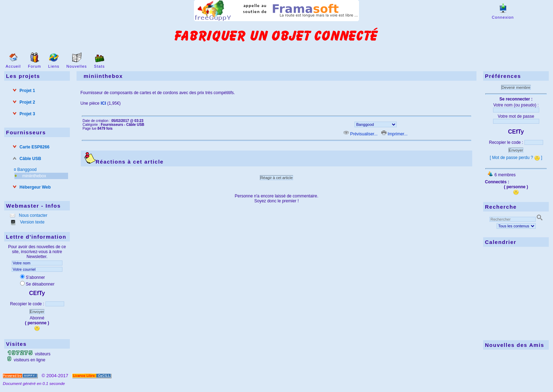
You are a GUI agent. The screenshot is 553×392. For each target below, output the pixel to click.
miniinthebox (34, 176)
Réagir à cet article (276, 178)
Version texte (32, 222)
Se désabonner (37, 284)
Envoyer (37, 312)
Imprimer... (394, 134)
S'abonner (32, 277)
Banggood (27, 170)
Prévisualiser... (361, 134)
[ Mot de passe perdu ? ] (516, 158)
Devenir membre (516, 87)
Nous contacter (32, 215)
